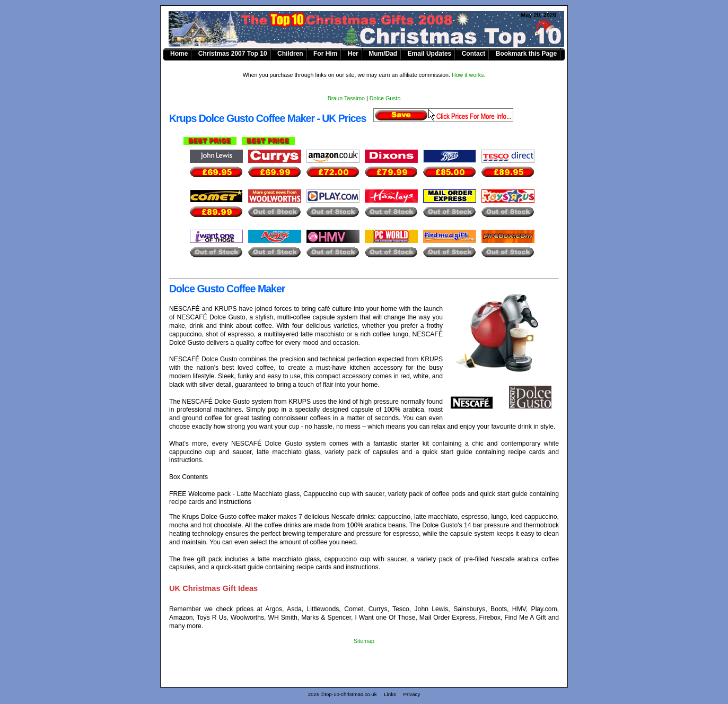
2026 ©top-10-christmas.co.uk (343, 694)
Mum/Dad (383, 54)
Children (290, 54)
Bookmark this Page (526, 54)
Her (353, 54)
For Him (325, 54)
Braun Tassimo (346, 98)
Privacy (411, 694)
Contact (474, 54)
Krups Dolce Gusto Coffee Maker (370, 30)
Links (390, 694)
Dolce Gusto (385, 98)
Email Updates (430, 54)
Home (179, 54)
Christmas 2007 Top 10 (233, 54)
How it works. (468, 75)
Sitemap (364, 641)
